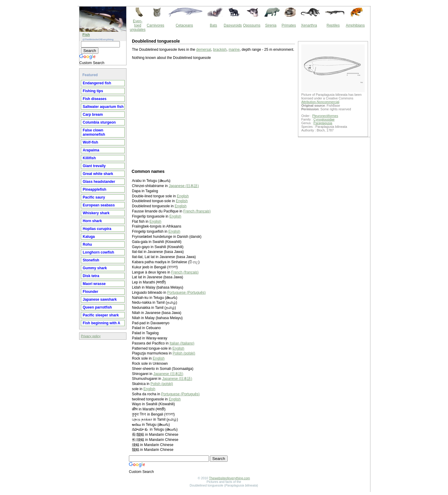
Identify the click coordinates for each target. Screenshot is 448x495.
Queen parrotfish (97, 307)
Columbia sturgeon (99, 122)
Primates (289, 25)
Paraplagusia (323, 123)
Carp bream (93, 115)
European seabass (99, 205)
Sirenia (271, 25)
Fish (86, 35)
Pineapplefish (94, 189)
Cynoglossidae (324, 119)
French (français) (197, 211)
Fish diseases (95, 99)
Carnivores (155, 25)
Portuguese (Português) (186, 293)
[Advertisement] (213, 114)
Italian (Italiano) (182, 343)
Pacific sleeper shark (101, 315)
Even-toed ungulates (138, 25)
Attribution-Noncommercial (320, 102)
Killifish (89, 158)
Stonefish (91, 260)
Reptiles (333, 25)
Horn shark (92, 221)
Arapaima (91, 150)
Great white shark (98, 174)
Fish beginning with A (101, 323)
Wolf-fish (90, 142)
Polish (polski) (184, 353)
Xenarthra (309, 25)
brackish (220, 50)
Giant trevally (94, 166)
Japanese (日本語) (184, 186)
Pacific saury (94, 197)
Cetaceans (184, 25)
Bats (213, 25)
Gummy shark (95, 268)
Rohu (87, 244)
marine (234, 50)
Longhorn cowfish (98, 252)
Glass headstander (99, 182)
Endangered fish (97, 83)
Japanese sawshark (100, 299)
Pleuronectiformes (325, 116)
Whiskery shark (96, 213)
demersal (204, 50)
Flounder (90, 292)
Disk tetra (91, 276)
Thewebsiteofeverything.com (229, 478)
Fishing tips (93, 91)
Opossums (252, 25)
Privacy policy (91, 336)
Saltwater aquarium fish (103, 107)
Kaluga (89, 237)
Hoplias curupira (97, 229)
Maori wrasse (94, 284)
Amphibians (355, 25)
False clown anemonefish (94, 132)
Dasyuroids (233, 25)
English (183, 196)
